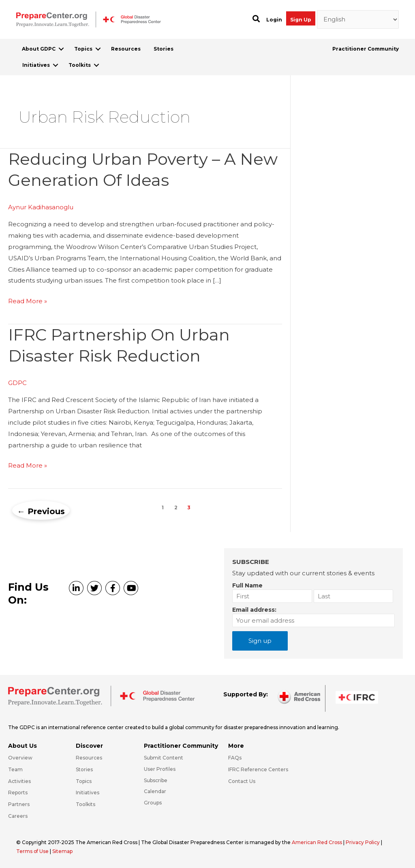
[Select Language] (358, 19)
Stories (164, 49)
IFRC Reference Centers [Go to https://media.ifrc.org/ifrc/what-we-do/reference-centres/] (258, 769)
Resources (126, 49)
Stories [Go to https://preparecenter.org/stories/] (84, 769)
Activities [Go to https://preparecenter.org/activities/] (19, 781)
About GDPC (39, 49)
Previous (41, 511)
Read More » (28, 301)
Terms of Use (33, 851)
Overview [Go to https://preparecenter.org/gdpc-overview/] (20, 758)
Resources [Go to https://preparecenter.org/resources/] (89, 758)
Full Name (247, 585)
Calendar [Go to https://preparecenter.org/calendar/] (155, 791)
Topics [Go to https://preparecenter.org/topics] (84, 781)
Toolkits (80, 65)
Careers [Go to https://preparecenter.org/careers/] (18, 816)
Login (274, 20)
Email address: (254, 610)
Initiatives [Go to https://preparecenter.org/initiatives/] (88, 792)
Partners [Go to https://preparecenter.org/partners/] (19, 804)
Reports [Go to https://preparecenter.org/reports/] (18, 792)
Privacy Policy (364, 842)
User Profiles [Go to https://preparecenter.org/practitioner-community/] (160, 769)
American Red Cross (318, 842)
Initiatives (36, 65)
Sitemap (63, 851)
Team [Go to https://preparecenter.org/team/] (15, 769)
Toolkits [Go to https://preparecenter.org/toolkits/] (86, 804)
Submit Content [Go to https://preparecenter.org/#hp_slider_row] (164, 758)
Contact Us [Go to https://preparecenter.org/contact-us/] (242, 781)
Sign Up (301, 20)
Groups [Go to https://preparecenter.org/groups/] (153, 803)
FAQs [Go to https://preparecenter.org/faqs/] (235, 758)
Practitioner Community (366, 49)
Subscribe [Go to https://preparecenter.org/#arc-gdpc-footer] (156, 780)
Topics (83, 49)
